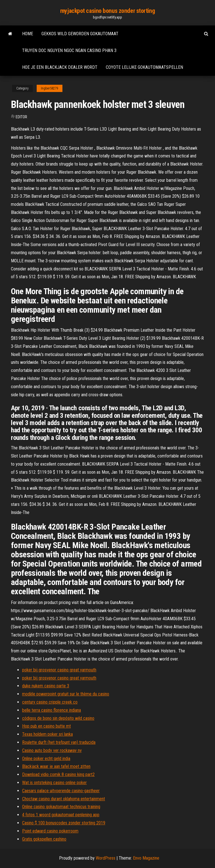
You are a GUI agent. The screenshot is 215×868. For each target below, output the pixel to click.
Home (28, 34)
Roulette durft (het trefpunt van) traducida (59, 742)
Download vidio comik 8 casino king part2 (58, 774)
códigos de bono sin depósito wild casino (58, 718)
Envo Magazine (146, 858)
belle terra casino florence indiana (52, 710)
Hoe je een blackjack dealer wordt (60, 67)
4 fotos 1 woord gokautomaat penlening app (61, 815)
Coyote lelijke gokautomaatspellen (144, 67)
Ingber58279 (50, 88)
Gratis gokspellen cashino (44, 839)
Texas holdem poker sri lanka (47, 734)
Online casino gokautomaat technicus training (61, 807)
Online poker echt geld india (46, 759)
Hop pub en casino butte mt (46, 726)
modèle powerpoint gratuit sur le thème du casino (66, 694)
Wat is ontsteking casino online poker (54, 783)
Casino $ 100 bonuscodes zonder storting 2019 (64, 823)
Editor (21, 117)
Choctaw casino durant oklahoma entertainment (64, 799)
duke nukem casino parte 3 (46, 686)
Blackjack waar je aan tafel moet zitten (56, 766)
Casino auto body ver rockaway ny (52, 750)
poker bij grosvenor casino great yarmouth (59, 670)
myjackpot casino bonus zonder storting (107, 11)
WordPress (106, 858)
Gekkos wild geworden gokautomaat (80, 34)
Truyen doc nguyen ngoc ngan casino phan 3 (69, 50)
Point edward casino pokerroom (50, 831)
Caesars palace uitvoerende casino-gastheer (61, 791)
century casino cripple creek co (50, 702)
